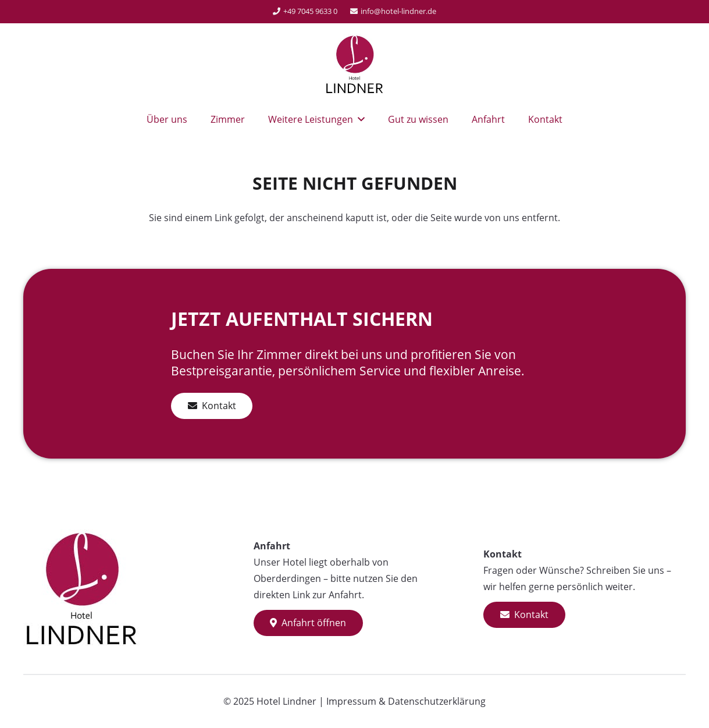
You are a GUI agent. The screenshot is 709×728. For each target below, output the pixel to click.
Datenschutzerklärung (437, 701)
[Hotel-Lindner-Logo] (354, 64)
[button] (359, 119)
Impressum (351, 701)
